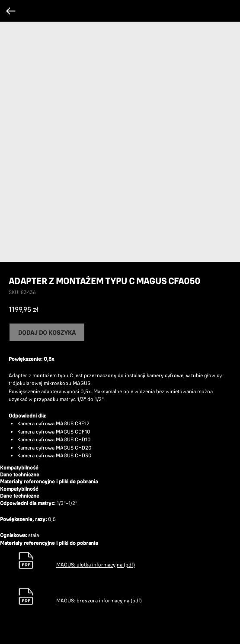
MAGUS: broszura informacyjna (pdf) (99, 600)
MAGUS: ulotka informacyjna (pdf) (96, 565)
